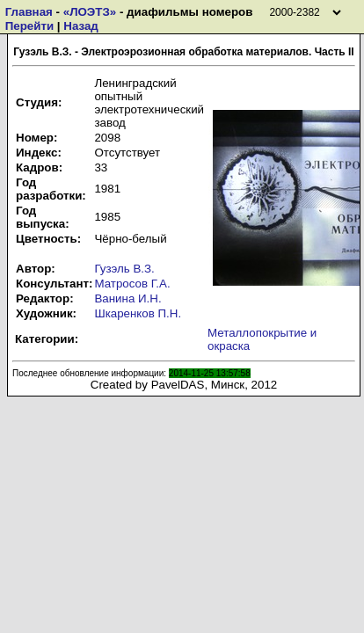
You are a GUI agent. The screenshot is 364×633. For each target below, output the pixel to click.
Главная (29, 12)
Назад (81, 26)
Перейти (29, 26)
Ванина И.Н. (127, 298)
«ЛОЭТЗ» (90, 12)
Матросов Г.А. (132, 284)
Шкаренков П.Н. (138, 313)
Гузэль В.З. (124, 269)
